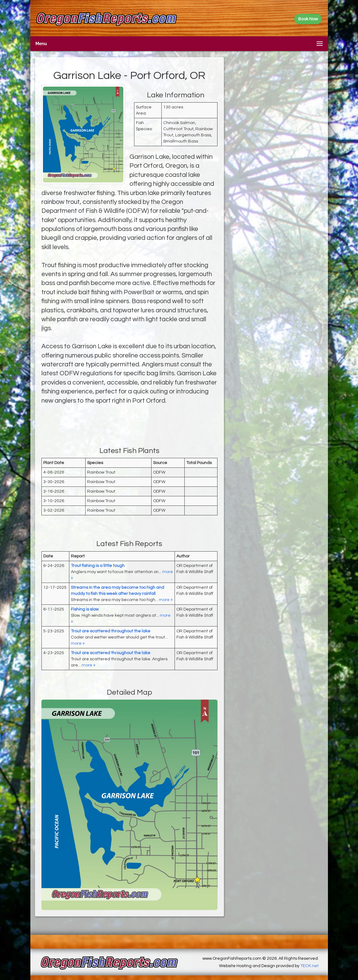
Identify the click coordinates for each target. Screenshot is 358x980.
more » (166, 600)
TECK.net (310, 966)
